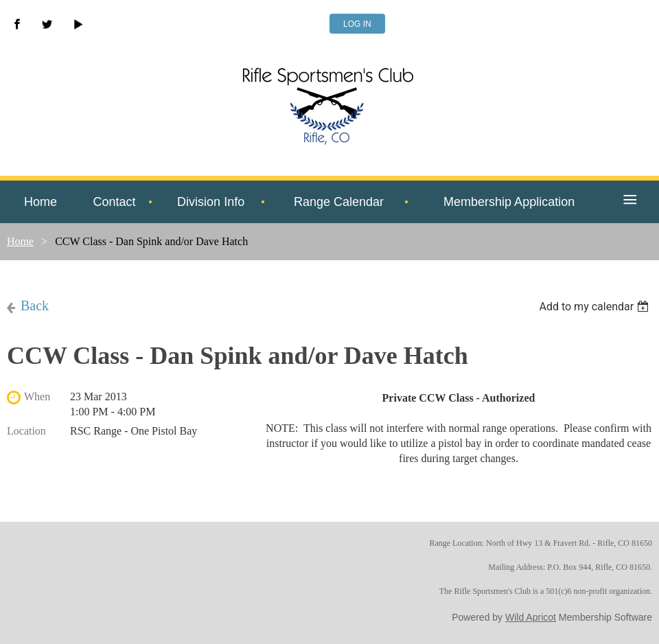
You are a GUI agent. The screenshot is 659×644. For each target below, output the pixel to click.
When (37, 396)
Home (20, 241)
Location (26, 431)
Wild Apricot (531, 617)
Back (35, 306)
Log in (357, 24)
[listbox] (596, 307)
